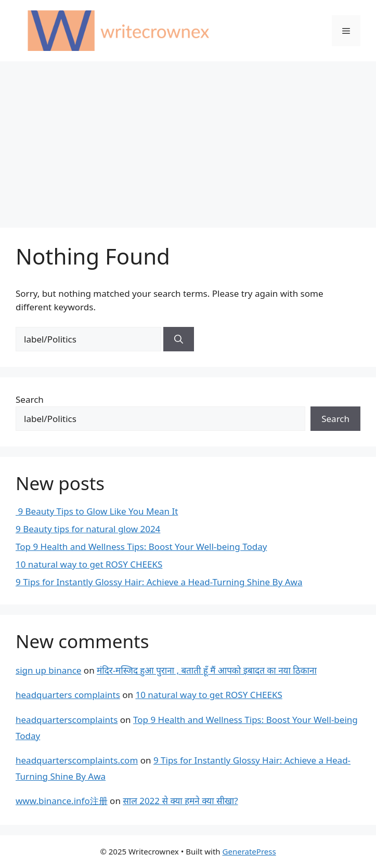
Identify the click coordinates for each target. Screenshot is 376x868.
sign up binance (48, 670)
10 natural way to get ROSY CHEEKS (89, 564)
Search (30, 399)
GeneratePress (249, 851)
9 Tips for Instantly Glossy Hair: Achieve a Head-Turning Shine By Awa (159, 582)
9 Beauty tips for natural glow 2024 (88, 529)
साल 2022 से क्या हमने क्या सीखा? (180, 801)
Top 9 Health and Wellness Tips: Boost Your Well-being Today (141, 547)
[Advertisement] (188, 139)
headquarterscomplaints (67, 720)
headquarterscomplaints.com (77, 760)
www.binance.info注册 (62, 801)
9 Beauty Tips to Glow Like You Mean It (97, 511)
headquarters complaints (68, 695)
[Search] (179, 339)
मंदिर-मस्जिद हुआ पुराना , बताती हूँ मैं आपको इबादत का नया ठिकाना (207, 670)
